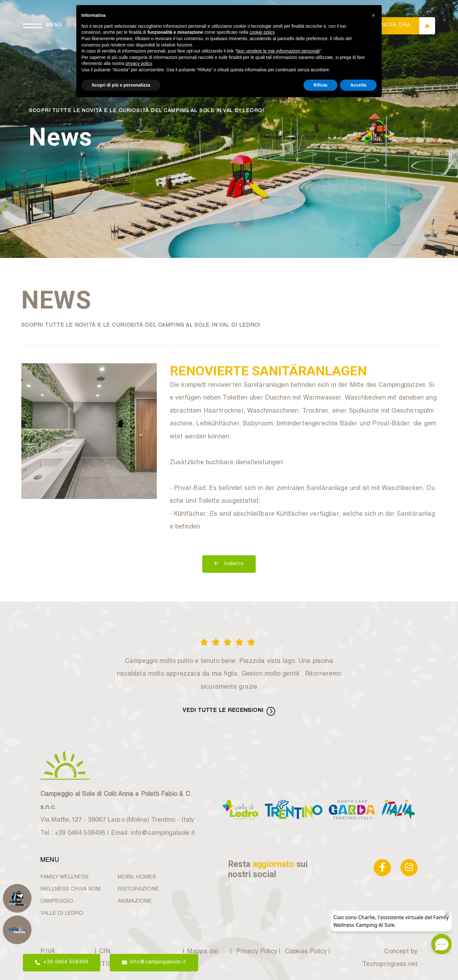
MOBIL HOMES (137, 877)
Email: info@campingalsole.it (153, 834)
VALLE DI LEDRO (62, 914)
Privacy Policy (256, 952)
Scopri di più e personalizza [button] (121, 85)
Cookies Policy (305, 952)
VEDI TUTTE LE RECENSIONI (229, 711)
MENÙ (54, 25)
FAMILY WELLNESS (64, 877)
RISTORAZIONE (138, 889)
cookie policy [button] (262, 32)
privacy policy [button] (139, 63)
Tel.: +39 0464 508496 (73, 834)
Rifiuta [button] (321, 85)
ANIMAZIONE (135, 902)
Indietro (229, 564)
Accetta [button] (358, 85)
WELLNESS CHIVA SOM (70, 889)
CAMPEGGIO (57, 902)
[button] (373, 15)
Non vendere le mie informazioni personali (278, 51)
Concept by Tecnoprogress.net (390, 959)
